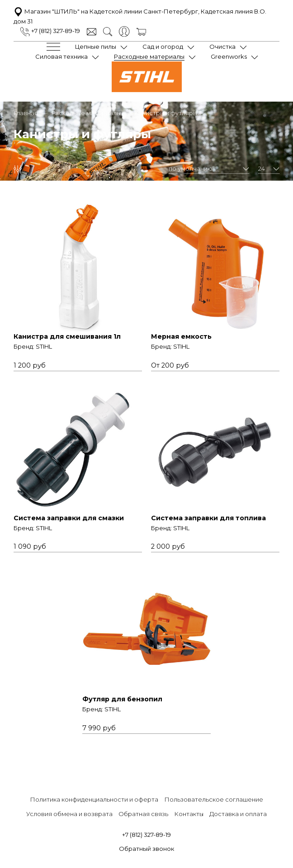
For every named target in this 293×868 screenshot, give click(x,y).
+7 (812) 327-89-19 (50, 31)
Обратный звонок (146, 849)
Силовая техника (61, 56)
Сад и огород (163, 47)
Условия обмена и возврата (69, 814)
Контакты (189, 814)
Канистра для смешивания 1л (67, 336)
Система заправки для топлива (208, 518)
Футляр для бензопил (122, 699)
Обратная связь (143, 814)
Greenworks (229, 56)
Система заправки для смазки (69, 518)
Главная (26, 113)
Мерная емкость (181, 336)
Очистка (222, 47)
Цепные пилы (96, 47)
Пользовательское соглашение (214, 799)
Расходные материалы (149, 56)
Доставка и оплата (238, 814)
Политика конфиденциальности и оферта (94, 799)
